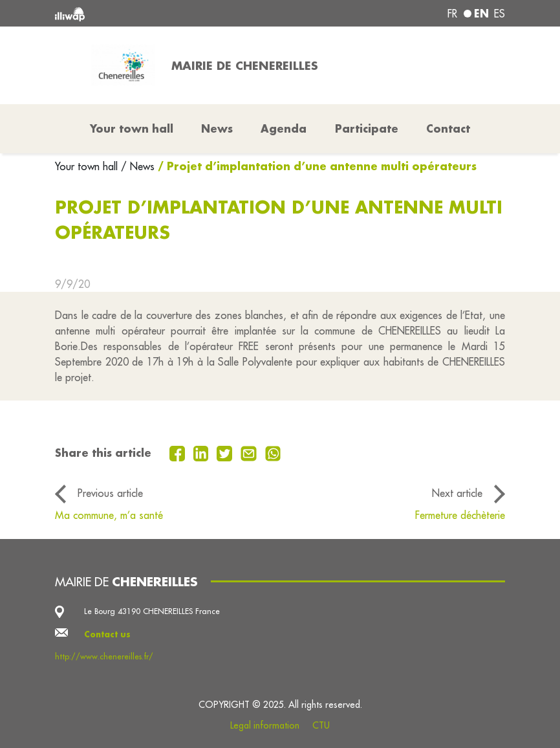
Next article (457, 493)
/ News (138, 166)
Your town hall (88, 166)
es (500, 14)
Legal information (265, 725)
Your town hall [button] (132, 128)
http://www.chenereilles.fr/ (104, 656)
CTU (321, 725)
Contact (448, 128)
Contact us (107, 634)
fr (452, 14)
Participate (367, 128)
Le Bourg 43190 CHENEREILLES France (152, 611)
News (217, 128)
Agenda (284, 128)
